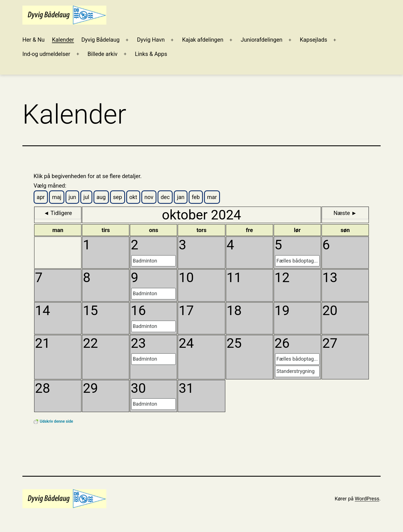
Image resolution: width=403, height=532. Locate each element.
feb (196, 197)
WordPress (367, 499)
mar (212, 197)
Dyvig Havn (151, 40)
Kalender (63, 40)
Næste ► (345, 213)
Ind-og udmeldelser (46, 54)
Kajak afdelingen (203, 40)
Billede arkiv (103, 54)
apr (41, 197)
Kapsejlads (313, 40)
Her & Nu (33, 40)
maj (57, 197)
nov (149, 197)
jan (181, 197)
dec (165, 197)
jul (86, 197)
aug (101, 197)
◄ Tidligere (58, 213)
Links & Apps (151, 54)
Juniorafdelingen (262, 40)
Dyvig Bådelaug (101, 40)
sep (118, 197)
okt (133, 197)
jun (72, 197)
